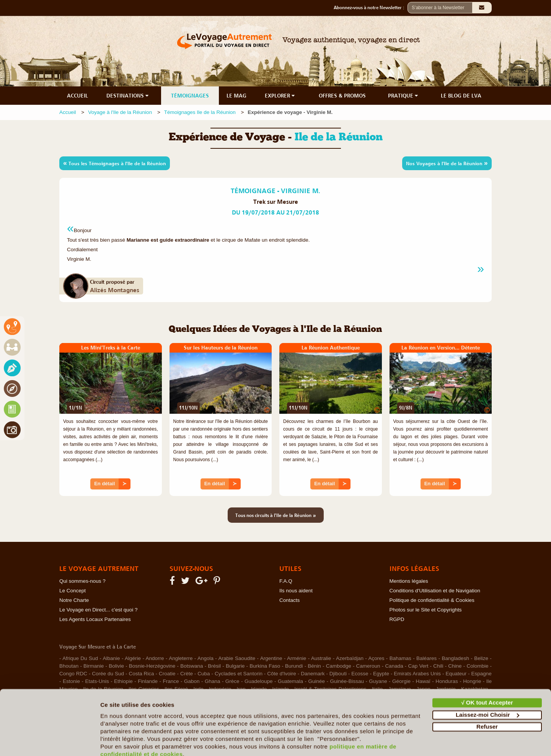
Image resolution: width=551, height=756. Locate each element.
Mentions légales (409, 581)
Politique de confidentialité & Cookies (432, 600)
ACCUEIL (77, 96)
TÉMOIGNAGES (190, 96)
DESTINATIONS (128, 96)
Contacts (289, 600)
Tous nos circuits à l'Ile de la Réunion (276, 515)
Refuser (487, 693)
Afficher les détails (126, 741)
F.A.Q (286, 581)
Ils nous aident (296, 591)
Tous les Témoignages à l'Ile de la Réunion (115, 163)
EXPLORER (280, 96)
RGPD (397, 619)
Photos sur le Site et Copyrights (426, 610)
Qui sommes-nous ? (82, 581)
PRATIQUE (404, 96)
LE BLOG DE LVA (461, 96)
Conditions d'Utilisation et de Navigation (435, 591)
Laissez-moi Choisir (487, 681)
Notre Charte (74, 600)
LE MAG (236, 96)
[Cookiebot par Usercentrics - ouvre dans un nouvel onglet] (50, 741)
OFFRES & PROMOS (342, 96)
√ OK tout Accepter (487, 669)
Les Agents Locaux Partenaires (95, 619)
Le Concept (73, 591)
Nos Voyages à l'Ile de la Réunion (447, 163)
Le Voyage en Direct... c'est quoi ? (98, 610)
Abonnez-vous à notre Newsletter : (371, 8)
